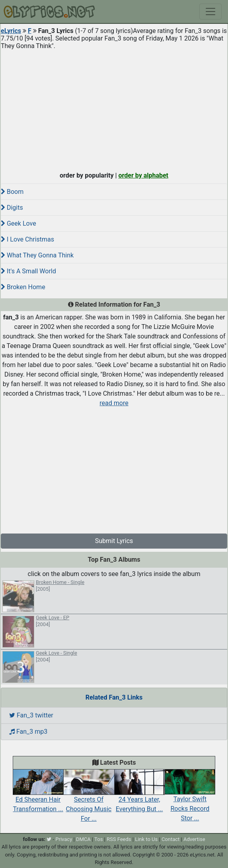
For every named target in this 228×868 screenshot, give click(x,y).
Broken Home (23, 287)
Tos (98, 839)
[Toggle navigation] (210, 12)
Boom (12, 192)
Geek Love (19, 223)
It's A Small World (28, 271)
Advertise (194, 839)
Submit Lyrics (114, 541)
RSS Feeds (119, 839)
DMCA (83, 839)
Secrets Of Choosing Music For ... (89, 800)
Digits (12, 208)
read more (114, 403)
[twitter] (49, 839)
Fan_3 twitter (31, 715)
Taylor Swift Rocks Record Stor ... (190, 800)
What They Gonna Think (37, 255)
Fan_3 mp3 (28, 732)
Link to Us (146, 839)
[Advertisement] (114, 109)
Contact (171, 839)
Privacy (64, 839)
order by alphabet (143, 175)
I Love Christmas (27, 239)
